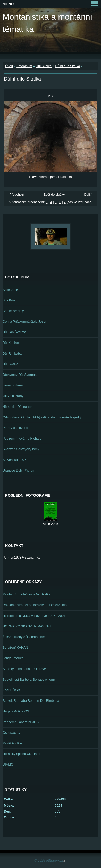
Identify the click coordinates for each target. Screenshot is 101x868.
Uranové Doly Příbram (19, 470)
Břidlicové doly (13, 311)
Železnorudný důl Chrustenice (24, 637)
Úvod (9, 66)
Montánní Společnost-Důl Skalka (27, 594)
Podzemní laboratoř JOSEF (23, 722)
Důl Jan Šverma (14, 332)
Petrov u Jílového (15, 428)
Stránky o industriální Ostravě (24, 669)
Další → (90, 194)
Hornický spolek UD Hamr (22, 754)
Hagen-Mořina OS (16, 711)
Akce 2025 (10, 290)
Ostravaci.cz (12, 733)
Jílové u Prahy (13, 396)
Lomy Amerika (13, 658)
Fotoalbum (24, 66)
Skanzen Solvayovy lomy (21, 449)
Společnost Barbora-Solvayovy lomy (29, 679)
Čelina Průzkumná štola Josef (24, 321)
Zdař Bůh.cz (11, 690)
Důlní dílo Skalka (68, 66)
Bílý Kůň (9, 300)
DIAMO (8, 764)
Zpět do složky (54, 194)
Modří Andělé (12, 743)
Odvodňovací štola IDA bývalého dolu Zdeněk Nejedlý (42, 417)
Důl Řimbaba (12, 353)
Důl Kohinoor (12, 343)
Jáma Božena (13, 385)
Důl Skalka (44, 66)
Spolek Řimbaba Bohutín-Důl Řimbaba (31, 701)
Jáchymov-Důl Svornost (20, 375)
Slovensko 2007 (14, 460)
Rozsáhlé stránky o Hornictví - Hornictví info (35, 605)
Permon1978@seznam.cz (22, 557)
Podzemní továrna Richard (22, 438)
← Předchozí (15, 194)
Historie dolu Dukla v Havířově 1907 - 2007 (34, 616)
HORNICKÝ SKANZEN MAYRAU (27, 626)
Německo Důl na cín (17, 407)
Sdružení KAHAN (15, 647)
